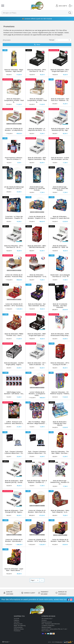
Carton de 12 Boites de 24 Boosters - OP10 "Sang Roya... (37, 540)
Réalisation (65, 642)
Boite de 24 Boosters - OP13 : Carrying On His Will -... (60, 364)
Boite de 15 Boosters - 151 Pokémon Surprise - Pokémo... (60, 393)
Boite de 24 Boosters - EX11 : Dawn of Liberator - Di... (37, 364)
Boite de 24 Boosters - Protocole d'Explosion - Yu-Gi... (37, 276)
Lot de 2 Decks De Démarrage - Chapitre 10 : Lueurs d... (14, 188)
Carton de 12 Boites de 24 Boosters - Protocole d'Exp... (14, 276)
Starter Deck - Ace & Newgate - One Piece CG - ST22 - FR (60, 276)
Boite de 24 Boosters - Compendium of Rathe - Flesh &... (14, 100)
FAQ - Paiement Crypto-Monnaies (51, 624)
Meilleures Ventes (19, 629)
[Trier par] (63, 40)
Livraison (44, 620)
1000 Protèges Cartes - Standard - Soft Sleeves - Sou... (14, 393)
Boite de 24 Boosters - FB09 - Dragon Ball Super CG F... (37, 335)
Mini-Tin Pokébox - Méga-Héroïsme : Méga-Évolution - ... (37, 423)
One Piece (17, 622)
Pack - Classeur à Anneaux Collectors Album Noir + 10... (14, 452)
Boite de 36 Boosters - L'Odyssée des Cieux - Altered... (60, 423)
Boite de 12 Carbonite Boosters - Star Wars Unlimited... (60, 306)
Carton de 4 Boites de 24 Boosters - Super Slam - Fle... (60, 540)
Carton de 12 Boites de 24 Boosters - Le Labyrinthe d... (14, 129)
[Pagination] (35, 580)
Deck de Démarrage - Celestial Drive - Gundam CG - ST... (60, 482)
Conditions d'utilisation (48, 626)
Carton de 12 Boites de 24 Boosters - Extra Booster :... (14, 540)
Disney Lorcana (18, 624)
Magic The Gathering (20, 626)
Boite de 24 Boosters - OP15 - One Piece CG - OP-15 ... (14, 247)
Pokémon (16, 620)
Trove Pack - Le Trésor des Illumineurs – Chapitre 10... (14, 217)
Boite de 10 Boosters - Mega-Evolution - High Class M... (14, 70)
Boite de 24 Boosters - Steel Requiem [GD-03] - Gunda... (14, 481)
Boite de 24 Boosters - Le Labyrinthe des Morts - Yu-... (37, 129)
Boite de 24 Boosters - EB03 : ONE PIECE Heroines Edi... (37, 247)
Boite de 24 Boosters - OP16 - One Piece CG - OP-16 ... (37, 70)
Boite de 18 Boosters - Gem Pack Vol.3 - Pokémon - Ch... (60, 100)
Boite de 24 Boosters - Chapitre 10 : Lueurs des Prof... (60, 217)
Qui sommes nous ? (47, 619)
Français (6, 642)
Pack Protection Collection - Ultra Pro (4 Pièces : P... (14, 158)
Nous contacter (46, 631)
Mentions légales (46, 627)
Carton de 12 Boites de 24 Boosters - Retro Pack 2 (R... (37, 511)
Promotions (17, 631)
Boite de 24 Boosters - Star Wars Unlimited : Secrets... (37, 305)
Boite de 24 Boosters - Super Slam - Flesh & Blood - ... (14, 570)
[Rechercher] (34, 13)
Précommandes (18, 627)
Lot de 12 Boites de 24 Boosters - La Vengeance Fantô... (37, 394)
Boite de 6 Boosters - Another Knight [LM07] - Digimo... (14, 364)
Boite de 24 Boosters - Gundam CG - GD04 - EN (60, 247)
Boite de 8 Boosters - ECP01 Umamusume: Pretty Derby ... (60, 335)
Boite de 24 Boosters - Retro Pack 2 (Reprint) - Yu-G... (60, 511)
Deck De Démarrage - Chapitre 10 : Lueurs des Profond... (37, 188)
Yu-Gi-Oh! (16, 619)
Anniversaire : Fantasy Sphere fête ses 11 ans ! (54, 629)
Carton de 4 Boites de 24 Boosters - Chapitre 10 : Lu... (37, 217)
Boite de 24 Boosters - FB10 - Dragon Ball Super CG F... (60, 70)
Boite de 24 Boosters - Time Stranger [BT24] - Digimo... (14, 511)
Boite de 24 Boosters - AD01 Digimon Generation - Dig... (37, 158)
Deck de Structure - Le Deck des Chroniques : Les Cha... (60, 158)
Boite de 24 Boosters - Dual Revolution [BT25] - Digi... (60, 129)
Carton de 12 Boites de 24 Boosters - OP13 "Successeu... (14, 305)
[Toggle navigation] (3, 6)
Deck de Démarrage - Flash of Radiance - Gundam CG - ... (37, 481)
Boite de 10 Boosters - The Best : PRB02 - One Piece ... (60, 452)
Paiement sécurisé (47, 622)
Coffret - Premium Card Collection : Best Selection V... (14, 423)
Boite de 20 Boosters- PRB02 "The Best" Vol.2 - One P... (14, 335)
